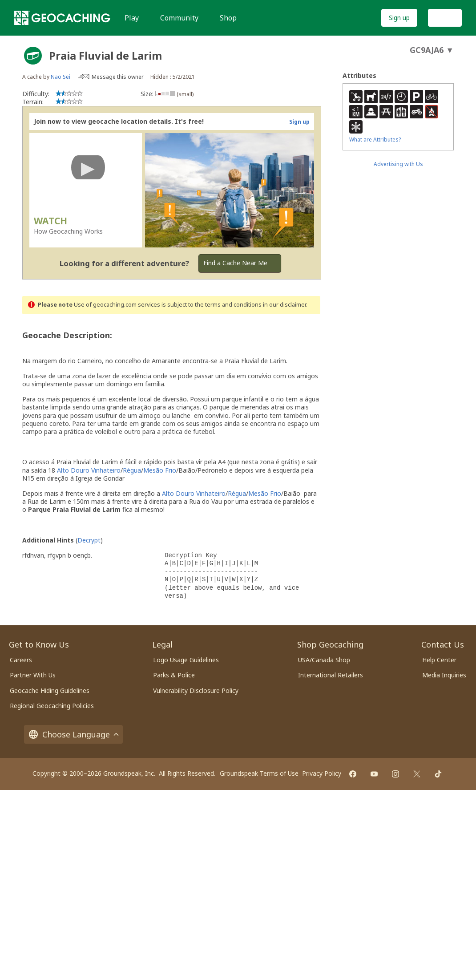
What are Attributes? (375, 140)
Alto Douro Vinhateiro (89, 470)
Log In (445, 18)
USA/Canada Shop (324, 660)
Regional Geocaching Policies (52, 706)
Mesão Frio (160, 470)
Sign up (399, 18)
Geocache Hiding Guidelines (50, 690)
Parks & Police (174, 675)
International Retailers (331, 675)
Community (179, 18)
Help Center (439, 660)
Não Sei (61, 77)
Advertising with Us (398, 164)
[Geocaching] (62, 18)
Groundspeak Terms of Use (259, 773)
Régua (132, 470)
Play (132, 18)
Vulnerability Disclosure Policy (196, 690)
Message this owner (118, 77)
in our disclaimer (284, 305)
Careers (21, 660)
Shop (228, 18)
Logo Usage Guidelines (186, 660)
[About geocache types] (33, 56)
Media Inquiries (444, 675)
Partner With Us (33, 675)
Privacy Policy (322, 773)
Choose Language (73, 734)
